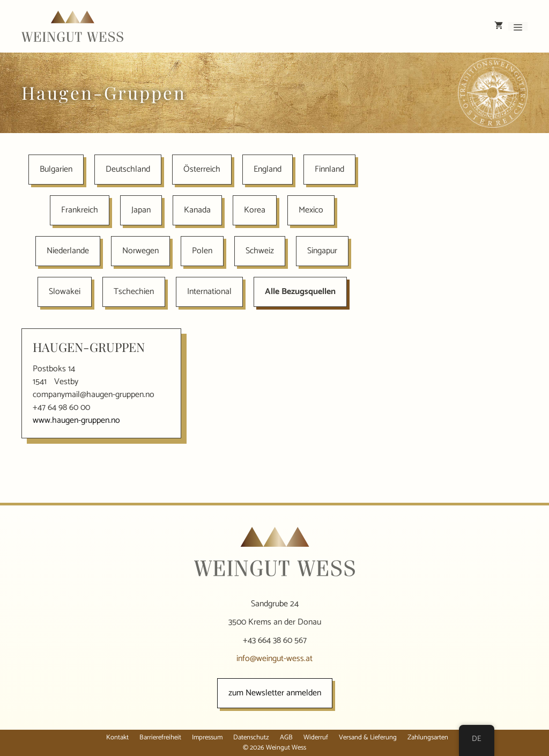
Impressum (207, 737)
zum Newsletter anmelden (275, 693)
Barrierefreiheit (160, 737)
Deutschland (128, 169)
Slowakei (65, 292)
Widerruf (316, 737)
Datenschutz (251, 737)
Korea (255, 210)
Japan (141, 210)
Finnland (329, 169)
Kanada (197, 210)
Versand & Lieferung (368, 737)
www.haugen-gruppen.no (76, 420)
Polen (202, 251)
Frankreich (80, 210)
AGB (286, 737)
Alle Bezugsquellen (300, 292)
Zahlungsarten (428, 737)
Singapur (322, 251)
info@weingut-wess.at (274, 659)
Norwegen (140, 251)
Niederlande (68, 251)
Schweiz (260, 251)
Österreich (202, 169)
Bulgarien (56, 169)
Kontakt (117, 737)
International (209, 292)
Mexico (311, 210)
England (268, 169)
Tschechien (134, 292)
